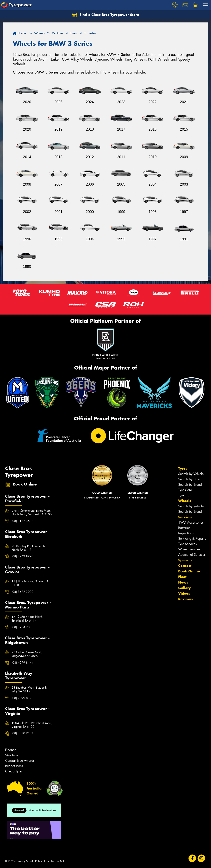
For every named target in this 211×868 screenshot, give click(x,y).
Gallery (185, 588)
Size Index (12, 755)
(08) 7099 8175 (22, 698)
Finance (11, 750)
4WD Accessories (191, 522)
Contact (185, 566)
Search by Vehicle (191, 474)
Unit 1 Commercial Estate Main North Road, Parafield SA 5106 (32, 512)
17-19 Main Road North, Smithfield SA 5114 (27, 619)
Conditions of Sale (55, 861)
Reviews (185, 599)
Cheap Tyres (14, 771)
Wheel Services (189, 549)
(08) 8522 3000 (22, 592)
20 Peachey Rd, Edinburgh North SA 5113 (28, 548)
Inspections (186, 533)
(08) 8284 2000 (22, 627)
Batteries (184, 528)
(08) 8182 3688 (22, 521)
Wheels (185, 501)
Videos (184, 593)
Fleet (182, 577)
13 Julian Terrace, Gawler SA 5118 (30, 583)
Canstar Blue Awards (20, 761)
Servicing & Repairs (192, 539)
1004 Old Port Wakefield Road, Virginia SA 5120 (32, 725)
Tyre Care (185, 490)
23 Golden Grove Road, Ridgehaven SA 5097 (27, 654)
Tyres (183, 468)
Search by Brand (190, 485)
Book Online (189, 571)
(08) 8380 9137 (22, 733)
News (183, 582)
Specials (185, 560)
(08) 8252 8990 (22, 556)
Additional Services (192, 555)
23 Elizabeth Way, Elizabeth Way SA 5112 (29, 689)
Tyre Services (187, 544)
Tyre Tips (184, 495)
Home (19, 33)
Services (185, 517)
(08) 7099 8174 (22, 663)
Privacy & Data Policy (29, 861)
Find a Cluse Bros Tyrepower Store (106, 15)
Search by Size (189, 479)
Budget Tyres (14, 766)
